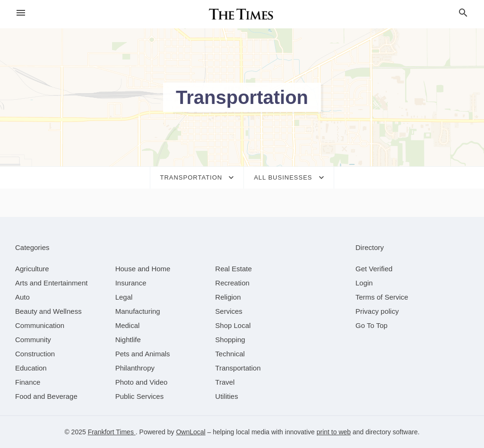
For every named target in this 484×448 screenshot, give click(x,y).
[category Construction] (35, 354)
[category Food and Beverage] (46, 396)
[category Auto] (22, 297)
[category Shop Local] (233, 325)
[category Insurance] (131, 283)
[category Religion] (228, 297)
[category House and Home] (143, 269)
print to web (334, 432)
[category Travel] (225, 382)
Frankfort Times (112, 432)
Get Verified (374, 269)
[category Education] (31, 368)
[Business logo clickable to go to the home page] (242, 14)
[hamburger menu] (21, 13)
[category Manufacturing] (138, 311)
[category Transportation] (238, 368)
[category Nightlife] (128, 340)
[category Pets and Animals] (143, 354)
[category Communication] (40, 325)
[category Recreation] (232, 283)
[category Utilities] (226, 396)
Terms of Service (382, 297)
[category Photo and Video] (142, 382)
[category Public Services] (140, 396)
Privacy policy (377, 311)
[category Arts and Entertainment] (51, 283)
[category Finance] (28, 382)
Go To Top (372, 325)
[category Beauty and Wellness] (48, 311)
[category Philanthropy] (135, 368)
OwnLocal (190, 432)
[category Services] (229, 311)
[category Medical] (128, 325)
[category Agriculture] (32, 269)
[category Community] (33, 340)
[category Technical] (230, 354)
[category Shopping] (230, 340)
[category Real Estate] (233, 269)
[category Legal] (124, 297)
